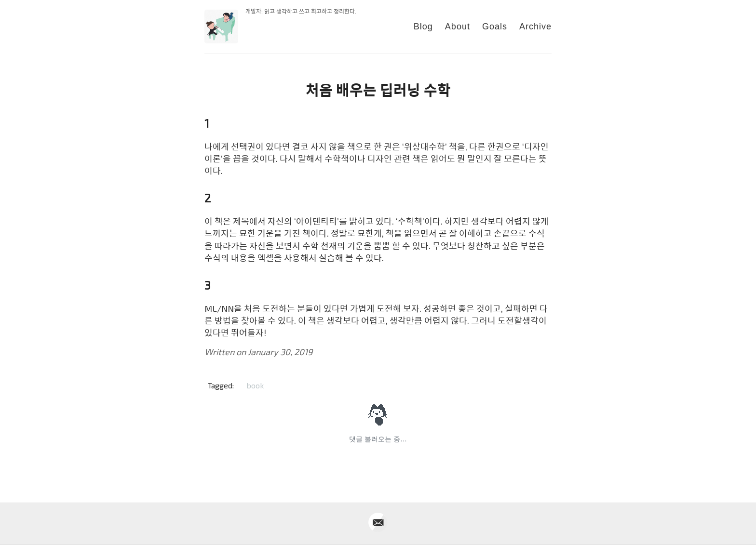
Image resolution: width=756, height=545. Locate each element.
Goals (495, 27)
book (255, 385)
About (458, 27)
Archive (535, 27)
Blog (423, 27)
